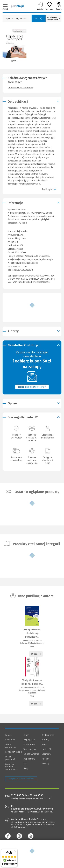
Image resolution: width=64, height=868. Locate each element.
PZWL (21, 235)
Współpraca (29, 740)
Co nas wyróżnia (31, 754)
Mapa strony (29, 759)
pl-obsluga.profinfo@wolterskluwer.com (32, 807)
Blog (26, 768)
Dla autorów (29, 745)
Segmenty (47, 754)
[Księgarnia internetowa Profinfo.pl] (17, 6)
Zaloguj (40, 6)
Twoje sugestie (30, 749)
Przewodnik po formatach (20, 88)
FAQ (25, 763)
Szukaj (38, 18)
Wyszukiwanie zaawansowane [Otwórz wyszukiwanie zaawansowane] (53, 19)
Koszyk (59, 6)
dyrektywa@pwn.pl (41, 282)
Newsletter (10, 740)
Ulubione (49, 6)
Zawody (45, 763)
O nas (26, 735)
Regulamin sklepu (13, 752)
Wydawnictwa (48, 735)
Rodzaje (46, 759)
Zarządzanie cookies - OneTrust (21, 779)
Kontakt (9, 735)
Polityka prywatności (11, 758)
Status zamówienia (11, 746)
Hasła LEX (46, 749)
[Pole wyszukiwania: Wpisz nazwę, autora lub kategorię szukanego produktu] (16, 18)
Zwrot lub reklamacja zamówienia (11, 767)
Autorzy (45, 740)
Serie (44, 745)
